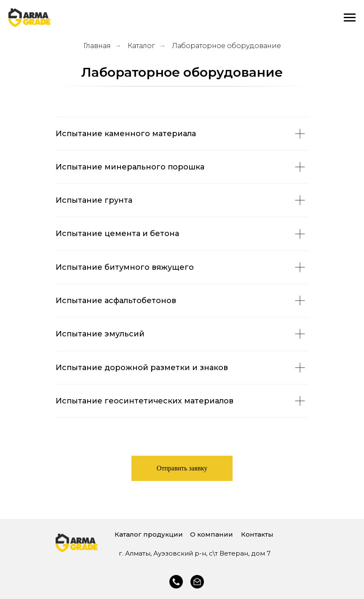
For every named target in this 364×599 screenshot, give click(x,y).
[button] (182, 468)
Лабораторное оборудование (226, 46)
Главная (97, 46)
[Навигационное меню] (350, 18)
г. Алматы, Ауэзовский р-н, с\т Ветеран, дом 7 (195, 553)
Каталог (141, 46)
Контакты (257, 534)
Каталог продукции (149, 534)
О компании (211, 534)
